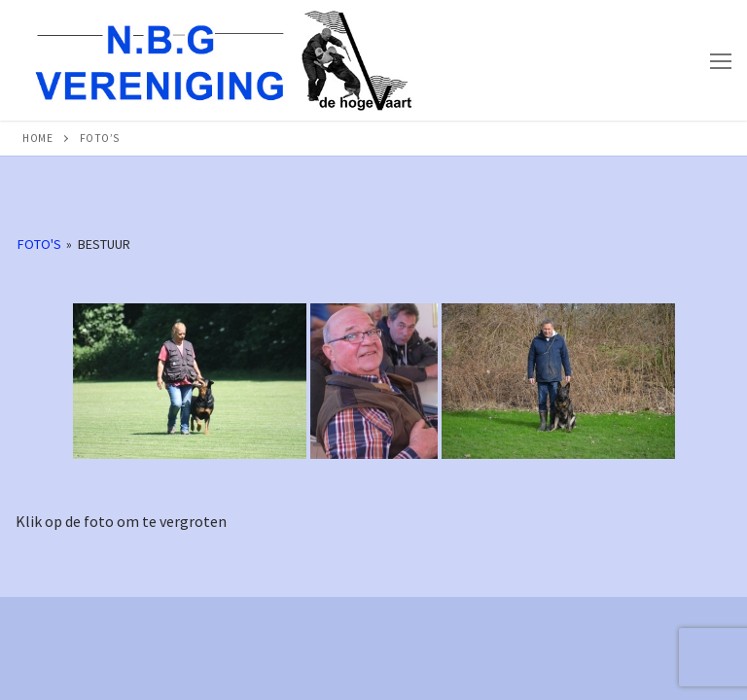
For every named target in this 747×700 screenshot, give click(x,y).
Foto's (39, 244)
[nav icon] (721, 60)
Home (37, 138)
